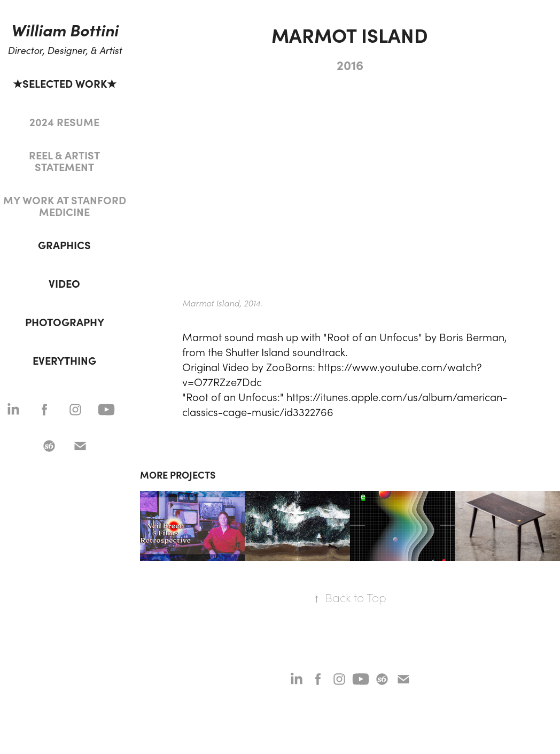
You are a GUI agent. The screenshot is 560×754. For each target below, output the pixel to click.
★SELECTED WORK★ (65, 83)
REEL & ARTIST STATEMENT (64, 161)
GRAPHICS (64, 245)
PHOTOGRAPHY (65, 322)
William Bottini (64, 29)
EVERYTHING (64, 360)
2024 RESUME (64, 122)
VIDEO (64, 283)
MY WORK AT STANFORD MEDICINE (65, 206)
